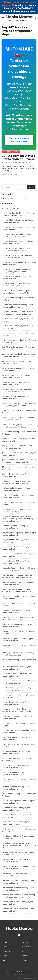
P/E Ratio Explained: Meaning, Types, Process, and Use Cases (16, 753)
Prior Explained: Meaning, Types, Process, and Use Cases (18, 696)
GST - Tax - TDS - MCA (11, 152)
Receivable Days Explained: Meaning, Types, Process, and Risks (19, 264)
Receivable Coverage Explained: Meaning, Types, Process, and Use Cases (18, 271)
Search (31, 187)
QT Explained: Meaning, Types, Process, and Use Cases (19, 412)
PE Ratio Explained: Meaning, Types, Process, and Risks (19, 746)
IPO (4, 960)
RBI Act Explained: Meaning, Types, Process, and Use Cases (19, 341)
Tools (24, 951)
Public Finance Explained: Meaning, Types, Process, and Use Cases (18, 496)
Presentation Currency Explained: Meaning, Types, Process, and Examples (19, 896)
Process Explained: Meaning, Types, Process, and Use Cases (19, 647)
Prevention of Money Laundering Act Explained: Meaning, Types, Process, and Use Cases (19, 845)
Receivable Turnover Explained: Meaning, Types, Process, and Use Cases (18, 235)
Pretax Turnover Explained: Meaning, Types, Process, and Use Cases (19, 868)
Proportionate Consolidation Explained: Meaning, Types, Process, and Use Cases (17, 576)
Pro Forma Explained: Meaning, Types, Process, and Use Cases (16, 668)
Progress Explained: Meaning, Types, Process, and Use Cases (16, 612)
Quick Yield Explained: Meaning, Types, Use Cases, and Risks (18, 348)
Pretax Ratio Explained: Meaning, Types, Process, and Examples (17, 875)
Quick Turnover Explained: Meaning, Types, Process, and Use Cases (18, 355)
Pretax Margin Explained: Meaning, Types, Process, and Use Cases (18, 889)
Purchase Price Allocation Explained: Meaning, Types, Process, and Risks (16, 482)
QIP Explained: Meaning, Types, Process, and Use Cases (19, 468)
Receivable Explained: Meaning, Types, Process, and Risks (17, 278)
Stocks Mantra (19, 17)
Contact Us (27, 947)
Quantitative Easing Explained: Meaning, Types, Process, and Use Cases (17, 426)
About (25, 960)
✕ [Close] (36, 7)
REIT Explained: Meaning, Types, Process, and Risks (17, 320)
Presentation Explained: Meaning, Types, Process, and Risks (17, 903)
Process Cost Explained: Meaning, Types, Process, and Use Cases (17, 640)
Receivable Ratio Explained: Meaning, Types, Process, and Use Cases (19, 242)
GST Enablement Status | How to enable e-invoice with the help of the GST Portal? (18, 161)
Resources (7, 947)
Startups (6, 951)
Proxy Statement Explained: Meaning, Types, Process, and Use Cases (19, 534)
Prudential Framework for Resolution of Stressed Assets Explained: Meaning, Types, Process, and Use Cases (19, 519)
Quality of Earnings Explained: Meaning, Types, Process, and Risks (17, 447)
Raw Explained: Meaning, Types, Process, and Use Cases (17, 327)
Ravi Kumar (30, 163)
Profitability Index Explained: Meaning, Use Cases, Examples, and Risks (18, 618)
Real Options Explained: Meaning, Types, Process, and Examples (17, 306)
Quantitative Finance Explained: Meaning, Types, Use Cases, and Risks (18, 419)
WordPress (33, 978)
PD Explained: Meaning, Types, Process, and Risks (19, 661)
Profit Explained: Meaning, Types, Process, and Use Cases (18, 633)
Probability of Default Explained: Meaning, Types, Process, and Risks (18, 654)
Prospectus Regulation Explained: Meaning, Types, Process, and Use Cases (18, 569)
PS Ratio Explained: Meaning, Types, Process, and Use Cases (19, 781)
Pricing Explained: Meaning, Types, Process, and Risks (18, 724)
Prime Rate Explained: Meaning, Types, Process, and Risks (17, 717)
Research (26, 956)
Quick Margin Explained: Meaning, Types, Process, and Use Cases (17, 376)
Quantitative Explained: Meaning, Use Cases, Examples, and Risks (19, 440)
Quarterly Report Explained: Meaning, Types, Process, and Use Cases (16, 391)
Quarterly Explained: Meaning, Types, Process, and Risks (16, 398)
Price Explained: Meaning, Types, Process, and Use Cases (18, 837)
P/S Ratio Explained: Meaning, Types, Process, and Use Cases (16, 788)
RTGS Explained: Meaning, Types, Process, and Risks (18, 299)
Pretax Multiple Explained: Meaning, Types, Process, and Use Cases (18, 882)
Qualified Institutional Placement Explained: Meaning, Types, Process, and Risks (19, 461)
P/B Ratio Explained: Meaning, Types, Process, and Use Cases (16, 823)
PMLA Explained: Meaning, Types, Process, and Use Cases (18, 854)
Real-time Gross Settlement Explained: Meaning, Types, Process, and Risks (17, 292)
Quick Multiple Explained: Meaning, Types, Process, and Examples (18, 369)
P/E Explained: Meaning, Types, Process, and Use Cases (19, 760)
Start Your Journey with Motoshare (19, 140)
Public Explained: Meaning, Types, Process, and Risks (18, 503)
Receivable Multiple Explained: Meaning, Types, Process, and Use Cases (17, 249)
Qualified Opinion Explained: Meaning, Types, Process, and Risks (19, 454)
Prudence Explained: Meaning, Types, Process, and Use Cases (16, 527)
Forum (5, 942)
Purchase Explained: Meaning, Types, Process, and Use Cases (16, 489)
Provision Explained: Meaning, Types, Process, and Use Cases (16, 562)
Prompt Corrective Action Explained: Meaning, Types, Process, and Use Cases (17, 590)
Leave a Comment (10, 174)
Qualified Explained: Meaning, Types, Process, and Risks (16, 475)
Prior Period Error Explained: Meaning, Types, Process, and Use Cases (16, 689)
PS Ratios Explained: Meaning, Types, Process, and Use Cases (16, 774)
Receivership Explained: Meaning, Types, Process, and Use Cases (17, 221)
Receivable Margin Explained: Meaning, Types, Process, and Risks (17, 257)
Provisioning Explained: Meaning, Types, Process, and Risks (17, 548)
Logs (5, 956)
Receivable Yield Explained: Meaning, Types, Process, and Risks (19, 228)
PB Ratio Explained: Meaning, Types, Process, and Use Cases (19, 816)
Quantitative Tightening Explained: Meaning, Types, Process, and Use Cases (19, 405)
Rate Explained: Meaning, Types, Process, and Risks (18, 334)
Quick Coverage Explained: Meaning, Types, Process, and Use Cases (19, 383)
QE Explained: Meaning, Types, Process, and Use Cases (19, 433)
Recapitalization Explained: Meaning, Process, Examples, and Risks (16, 285)
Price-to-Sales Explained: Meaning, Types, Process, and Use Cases (18, 767)
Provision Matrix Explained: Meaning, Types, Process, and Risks (18, 555)
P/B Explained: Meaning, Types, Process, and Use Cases (19, 830)
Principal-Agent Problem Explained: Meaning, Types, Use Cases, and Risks (16, 710)
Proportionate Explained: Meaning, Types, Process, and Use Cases (18, 583)
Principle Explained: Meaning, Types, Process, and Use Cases (16, 703)
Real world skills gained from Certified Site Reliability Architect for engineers (18, 214)
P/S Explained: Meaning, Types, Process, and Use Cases (19, 795)
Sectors (25, 942)
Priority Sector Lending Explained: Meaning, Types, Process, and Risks (18, 682)
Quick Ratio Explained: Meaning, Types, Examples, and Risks (17, 362)
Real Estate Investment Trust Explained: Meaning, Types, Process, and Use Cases (17, 313)
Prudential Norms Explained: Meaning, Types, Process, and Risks (16, 510)
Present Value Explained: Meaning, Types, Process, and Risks (18, 910)
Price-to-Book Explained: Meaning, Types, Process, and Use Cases (18, 802)
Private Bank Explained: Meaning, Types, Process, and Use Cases (17, 675)
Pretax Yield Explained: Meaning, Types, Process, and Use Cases (17, 861)
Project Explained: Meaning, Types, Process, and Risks (19, 604)
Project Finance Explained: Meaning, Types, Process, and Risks (18, 597)
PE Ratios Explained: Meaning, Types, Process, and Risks (16, 738)
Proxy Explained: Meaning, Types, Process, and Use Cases (18, 541)
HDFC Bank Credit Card (11, 208)
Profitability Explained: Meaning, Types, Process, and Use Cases (17, 626)
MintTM (22, 974)
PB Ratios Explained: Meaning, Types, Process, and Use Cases (16, 809)
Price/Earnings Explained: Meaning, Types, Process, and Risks (18, 731)
